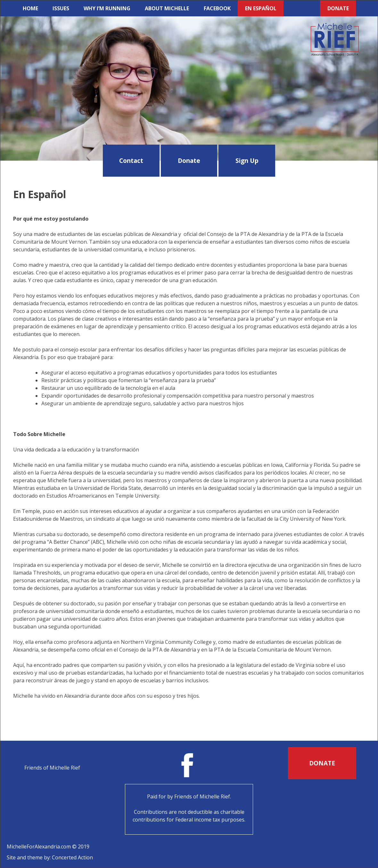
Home (30, 8)
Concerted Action (72, 857)
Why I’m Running (107, 8)
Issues (61, 8)
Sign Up (247, 160)
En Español (261, 8)
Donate (338, 8)
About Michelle (167, 8)
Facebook (217, 8)
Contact (131, 160)
